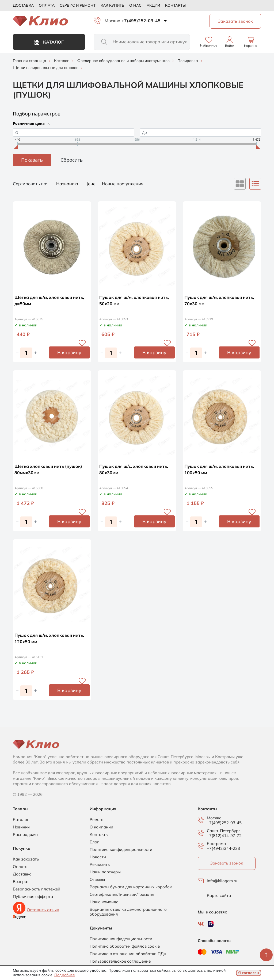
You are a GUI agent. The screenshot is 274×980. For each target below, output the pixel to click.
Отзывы (97, 879)
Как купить (112, 5)
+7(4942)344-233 (223, 848)
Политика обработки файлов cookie (125, 946)
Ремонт (97, 820)
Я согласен (249, 973)
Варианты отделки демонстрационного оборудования (128, 912)
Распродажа (25, 835)
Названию (68, 184)
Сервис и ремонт (78, 5)
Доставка (23, 5)
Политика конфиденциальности (121, 850)
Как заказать (26, 859)
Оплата (47, 5)
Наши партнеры (105, 872)
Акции (153, 5)
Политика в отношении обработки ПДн (128, 954)
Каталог (49, 42)
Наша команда (104, 902)
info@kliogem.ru (222, 881)
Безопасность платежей (37, 889)
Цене (91, 184)
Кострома (216, 844)
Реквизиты (100, 865)
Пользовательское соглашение (120, 961)
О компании (101, 827)
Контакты (175, 5)
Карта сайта (219, 896)
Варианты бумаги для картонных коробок (131, 887)
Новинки (21, 827)
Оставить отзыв (43, 910)
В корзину (69, 352)
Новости (98, 857)
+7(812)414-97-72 (224, 836)
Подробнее (65, 975)
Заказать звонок (227, 863)
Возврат (21, 882)
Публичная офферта (33, 897)
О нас (135, 5)
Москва (113, 21)
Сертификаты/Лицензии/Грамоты (122, 894)
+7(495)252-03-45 (141, 21)
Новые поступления (123, 184)
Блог (94, 842)
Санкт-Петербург (224, 831)
